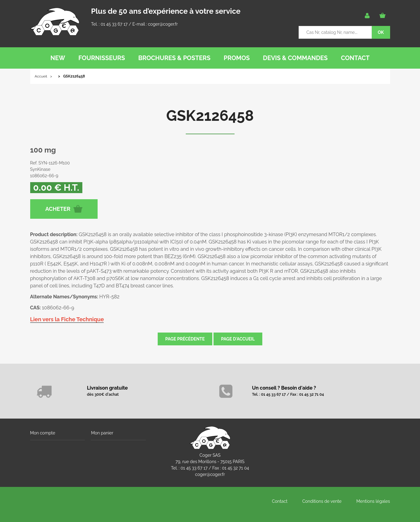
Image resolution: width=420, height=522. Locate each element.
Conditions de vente (322, 501)
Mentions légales (373, 501)
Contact (280, 501)
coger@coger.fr (163, 24)
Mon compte (43, 433)
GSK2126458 (210, 116)
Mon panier (102, 433)
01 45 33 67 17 (114, 24)
